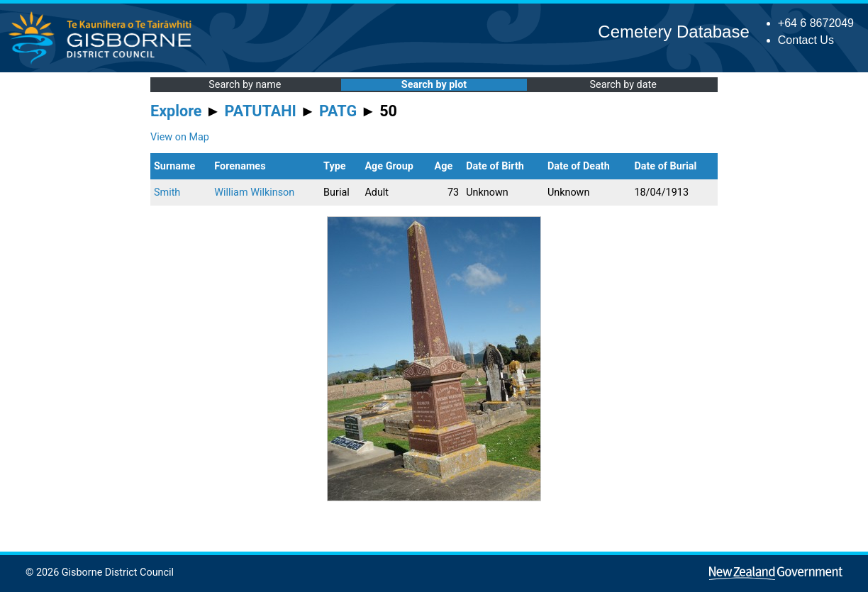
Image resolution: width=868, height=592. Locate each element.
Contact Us (806, 40)
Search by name (245, 85)
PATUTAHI (261, 111)
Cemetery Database (673, 32)
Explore (176, 111)
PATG (338, 111)
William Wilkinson (254, 192)
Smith (167, 192)
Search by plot (434, 85)
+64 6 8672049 (816, 23)
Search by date (623, 85)
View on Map (180, 137)
